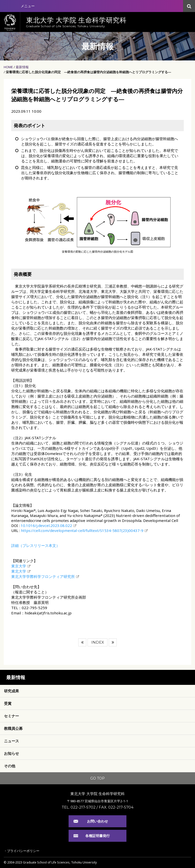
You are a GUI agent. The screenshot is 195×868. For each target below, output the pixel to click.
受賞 (8, 703)
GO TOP (97, 778)
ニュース (11, 741)
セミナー (11, 716)
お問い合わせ (97, 821)
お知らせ (11, 753)
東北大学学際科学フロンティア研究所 (43, 576)
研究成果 (11, 691)
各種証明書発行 (97, 836)
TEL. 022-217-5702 (79, 807)
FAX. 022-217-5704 (116, 807)
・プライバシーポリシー (22, 851)
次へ (113, 642)
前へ (82, 642)
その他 (10, 766)
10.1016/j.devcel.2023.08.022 (46, 525)
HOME (8, 67)
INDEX (98, 642)
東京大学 (19, 566)
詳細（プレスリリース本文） (36, 545)
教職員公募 (13, 728)
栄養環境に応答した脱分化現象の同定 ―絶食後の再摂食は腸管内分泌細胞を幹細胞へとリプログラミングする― (88, 72)
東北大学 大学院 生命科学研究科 (97, 794)
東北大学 (19, 571)
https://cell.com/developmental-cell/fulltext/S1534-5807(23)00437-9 (82, 530)
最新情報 (22, 67)
